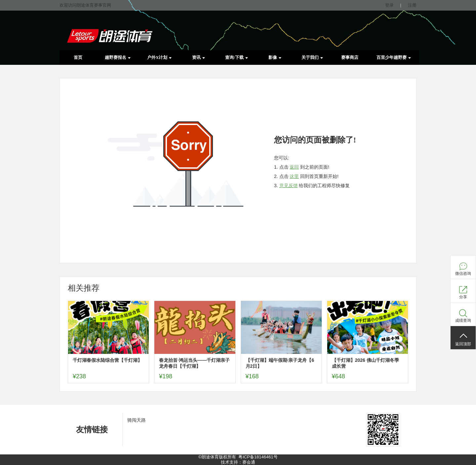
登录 (389, 5)
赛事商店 (350, 57)
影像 (275, 57)
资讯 (198, 57)
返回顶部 (463, 344)
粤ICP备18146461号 (258, 457)
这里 (294, 176)
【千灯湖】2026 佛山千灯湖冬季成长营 (365, 363)
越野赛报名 (118, 57)
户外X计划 (159, 57)
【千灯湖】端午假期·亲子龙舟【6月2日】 (280, 363)
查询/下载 (237, 57)
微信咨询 (463, 274)
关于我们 (312, 57)
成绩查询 (463, 320)
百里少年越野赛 (394, 57)
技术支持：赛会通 (238, 462)
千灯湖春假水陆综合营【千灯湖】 (107, 360)
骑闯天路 (137, 420)
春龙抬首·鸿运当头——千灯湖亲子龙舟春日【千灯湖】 (194, 363)
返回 (294, 167)
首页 (78, 57)
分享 (463, 297)
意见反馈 (289, 186)
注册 (412, 5)
